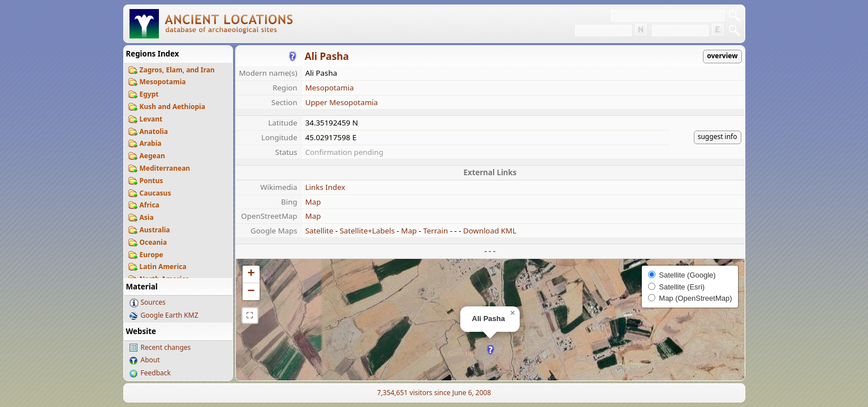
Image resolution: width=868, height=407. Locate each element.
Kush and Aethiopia (172, 107)
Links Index (325, 187)
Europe (152, 255)
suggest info (718, 137)
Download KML (490, 231)
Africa (150, 205)
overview (722, 56)
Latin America (163, 267)
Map (313, 202)
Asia (147, 217)
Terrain (435, 231)
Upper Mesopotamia (342, 102)
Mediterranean (165, 168)
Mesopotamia (163, 82)
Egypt (149, 94)
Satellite (319, 231)
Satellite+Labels (367, 231)
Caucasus (156, 193)
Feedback (156, 373)
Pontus (152, 181)
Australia (155, 230)
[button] (491, 350)
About (150, 360)
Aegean (152, 156)
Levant (151, 119)
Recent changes (166, 347)
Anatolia (154, 131)
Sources (153, 302)
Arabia (151, 143)
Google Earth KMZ (170, 315)
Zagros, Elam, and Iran (177, 70)
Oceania (154, 242)
